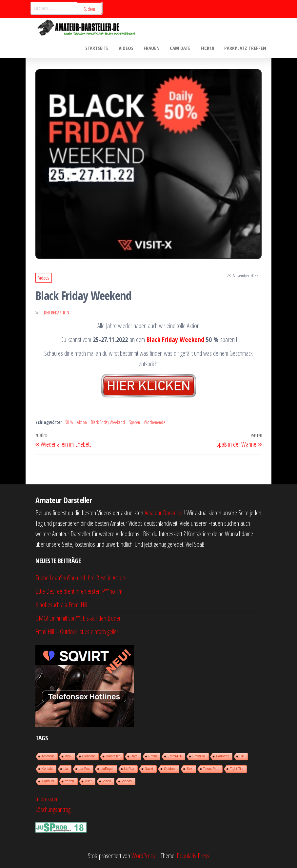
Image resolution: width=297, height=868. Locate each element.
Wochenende (155, 423)
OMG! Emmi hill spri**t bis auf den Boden (79, 618)
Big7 (68, 757)
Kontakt (47, 769)
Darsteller (113, 757)
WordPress (143, 856)
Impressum (47, 799)
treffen (69, 782)
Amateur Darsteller (164, 513)
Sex (189, 769)
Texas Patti (211, 769)
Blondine (89, 757)
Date (134, 757)
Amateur (48, 757)
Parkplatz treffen (246, 48)
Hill (242, 757)
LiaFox (129, 769)
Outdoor (170, 769)
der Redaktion (57, 313)
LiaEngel (107, 769)
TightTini (48, 782)
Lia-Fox (84, 769)
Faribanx (222, 757)
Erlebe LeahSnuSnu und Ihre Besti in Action (80, 578)
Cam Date (181, 48)
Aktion (82, 423)
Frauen (153, 48)
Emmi (153, 757)
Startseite (99, 48)
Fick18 (208, 48)
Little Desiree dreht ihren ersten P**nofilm (79, 592)
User (88, 782)
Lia (66, 769)
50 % (69, 423)
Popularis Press (193, 856)
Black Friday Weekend (175, 340)
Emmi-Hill (175, 757)
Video (107, 782)
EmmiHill (199, 757)
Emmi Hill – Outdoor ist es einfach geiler (77, 632)
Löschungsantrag (53, 810)
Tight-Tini (237, 769)
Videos (128, 48)
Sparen (134, 423)
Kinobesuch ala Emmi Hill (61, 605)
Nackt (149, 769)
